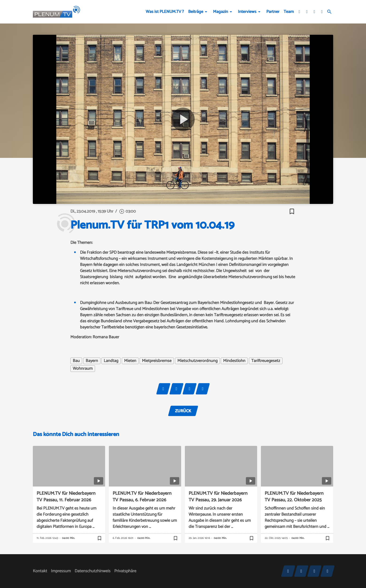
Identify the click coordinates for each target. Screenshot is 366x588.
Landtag (111, 361)
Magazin (221, 12)
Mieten (130, 361)
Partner (273, 12)
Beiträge (196, 12)
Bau (76, 361)
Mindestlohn (234, 361)
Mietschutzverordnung (197, 361)
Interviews (247, 12)
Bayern (92, 361)
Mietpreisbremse (157, 361)
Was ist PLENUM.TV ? (165, 12)
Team (289, 12)
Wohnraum (83, 369)
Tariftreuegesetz (266, 361)
